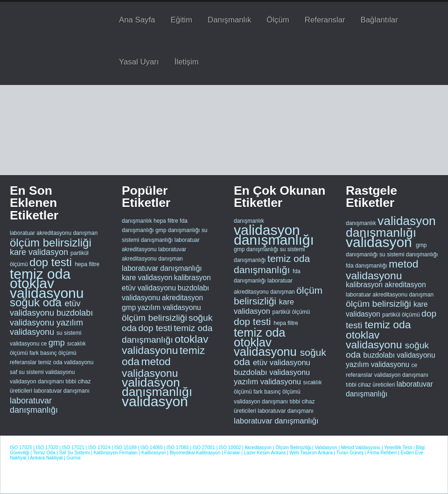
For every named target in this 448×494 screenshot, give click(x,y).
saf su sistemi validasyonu (42, 372)
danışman (85, 233)
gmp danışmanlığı (178, 230)
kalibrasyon (192, 278)
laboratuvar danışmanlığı (34, 405)
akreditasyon (182, 298)
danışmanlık (137, 221)
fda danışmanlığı (367, 266)
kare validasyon (40, 252)
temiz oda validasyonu (66, 362)
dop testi (52, 262)
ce (45, 344)
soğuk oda (37, 302)
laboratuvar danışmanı (61, 391)
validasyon (155, 401)
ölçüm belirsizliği (51, 243)
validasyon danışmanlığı (157, 387)
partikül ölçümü (291, 312)
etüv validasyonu (45, 308)
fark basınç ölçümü (53, 353)
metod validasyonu (150, 367)
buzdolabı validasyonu (51, 318)
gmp (58, 343)
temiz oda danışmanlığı (272, 264)
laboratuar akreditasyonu (41, 233)
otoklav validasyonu (47, 288)
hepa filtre (87, 264)
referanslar (24, 362)
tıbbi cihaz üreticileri (371, 385)
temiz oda (40, 274)
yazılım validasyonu (46, 327)
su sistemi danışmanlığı (409, 254)
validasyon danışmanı (38, 381)
